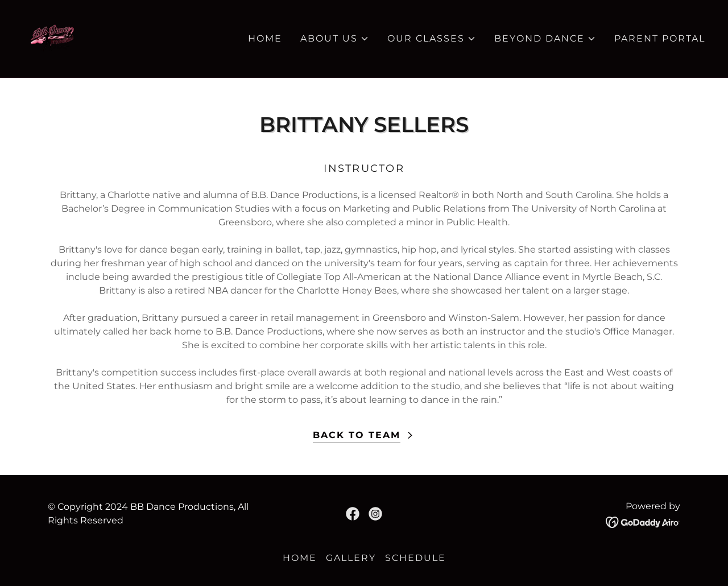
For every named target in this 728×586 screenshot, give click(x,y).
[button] (335, 39)
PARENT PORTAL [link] (660, 38)
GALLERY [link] (351, 558)
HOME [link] (265, 38)
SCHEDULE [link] (415, 558)
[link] (52, 38)
